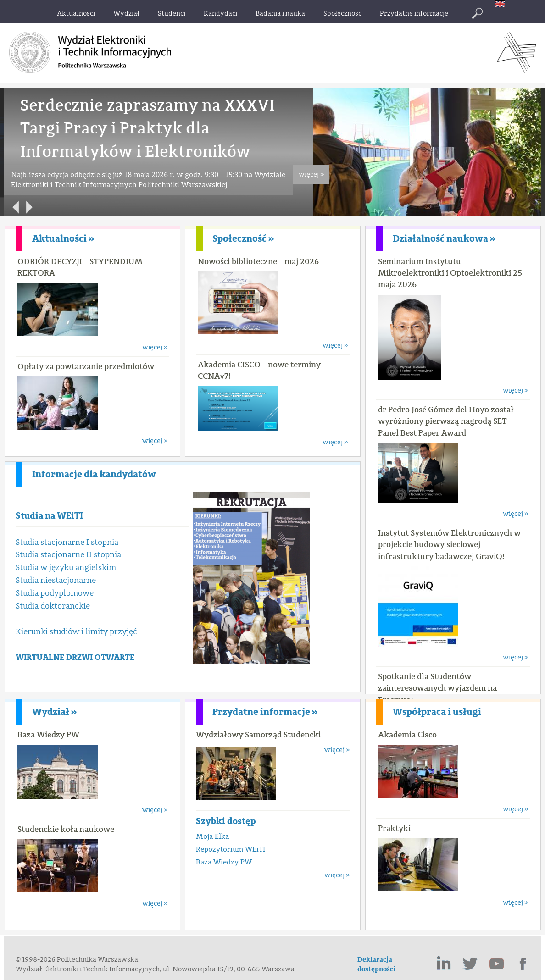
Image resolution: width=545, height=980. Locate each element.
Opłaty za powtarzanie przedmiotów (86, 366)
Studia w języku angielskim (66, 568)
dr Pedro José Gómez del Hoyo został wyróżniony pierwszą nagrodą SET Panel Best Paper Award (446, 421)
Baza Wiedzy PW (48, 735)
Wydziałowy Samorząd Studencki (258, 735)
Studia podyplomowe (55, 593)
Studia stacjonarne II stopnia (68, 555)
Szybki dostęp (226, 821)
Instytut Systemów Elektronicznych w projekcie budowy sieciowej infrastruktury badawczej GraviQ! (449, 544)
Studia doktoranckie (53, 606)
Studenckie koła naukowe (66, 829)
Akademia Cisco (407, 735)
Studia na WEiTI (49, 516)
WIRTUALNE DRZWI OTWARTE (75, 657)
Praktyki (394, 828)
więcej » (311, 174)
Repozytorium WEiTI (231, 849)
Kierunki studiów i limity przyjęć (76, 632)
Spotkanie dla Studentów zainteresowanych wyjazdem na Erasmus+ (437, 688)
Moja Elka (212, 836)
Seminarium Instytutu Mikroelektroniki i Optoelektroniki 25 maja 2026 (450, 273)
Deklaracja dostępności (376, 964)
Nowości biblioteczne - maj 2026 (258, 261)
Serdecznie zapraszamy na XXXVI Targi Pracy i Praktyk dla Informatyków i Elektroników (147, 128)
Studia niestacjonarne (56, 580)
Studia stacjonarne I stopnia (67, 542)
